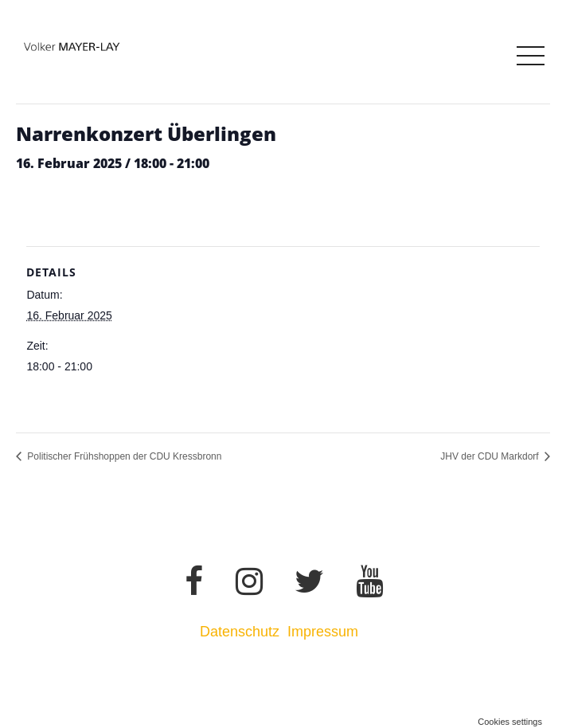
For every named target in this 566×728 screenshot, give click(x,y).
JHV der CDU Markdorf (491, 456)
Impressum (325, 632)
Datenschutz (240, 632)
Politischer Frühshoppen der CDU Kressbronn (123, 456)
